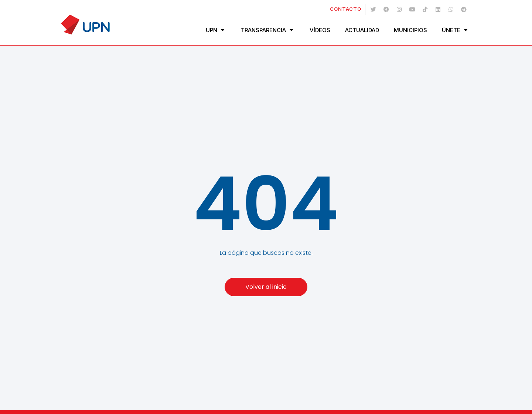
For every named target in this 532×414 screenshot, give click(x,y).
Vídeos (320, 30)
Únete (456, 30)
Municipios (410, 30)
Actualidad (362, 30)
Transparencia (268, 30)
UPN (216, 30)
